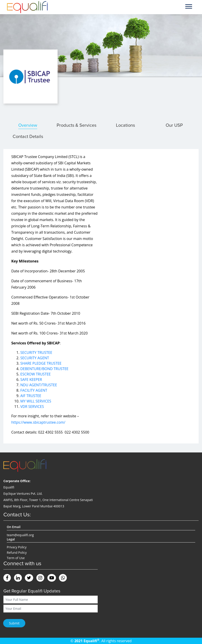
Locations (125, 125)
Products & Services (77, 125)
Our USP (174, 125)
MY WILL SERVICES (36, 401)
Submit (14, 623)
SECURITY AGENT (35, 358)
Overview (28, 125)
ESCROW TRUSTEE (36, 374)
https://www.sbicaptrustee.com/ (38, 422)
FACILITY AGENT (34, 390)
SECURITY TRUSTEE (36, 353)
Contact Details (28, 137)
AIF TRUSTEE (31, 396)
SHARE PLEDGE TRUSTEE (41, 363)
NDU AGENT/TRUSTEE (39, 385)
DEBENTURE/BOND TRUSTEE (44, 369)
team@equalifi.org (20, 535)
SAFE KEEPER (31, 380)
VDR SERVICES (32, 407)
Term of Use (16, 558)
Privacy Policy (17, 547)
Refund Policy (17, 552)
